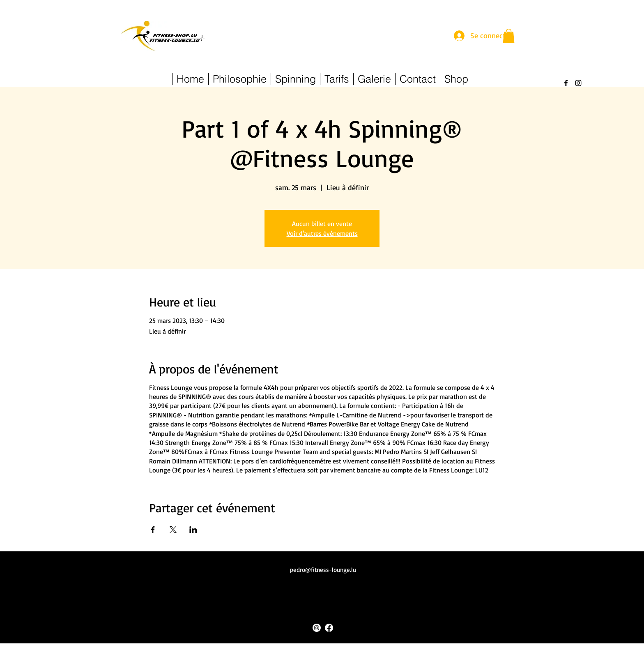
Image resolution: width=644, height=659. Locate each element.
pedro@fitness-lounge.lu (323, 570)
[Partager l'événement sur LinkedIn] (193, 530)
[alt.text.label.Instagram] (578, 83)
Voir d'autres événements (322, 233)
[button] (509, 36)
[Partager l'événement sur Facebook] (153, 530)
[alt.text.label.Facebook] (566, 83)
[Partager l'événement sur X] (173, 530)
